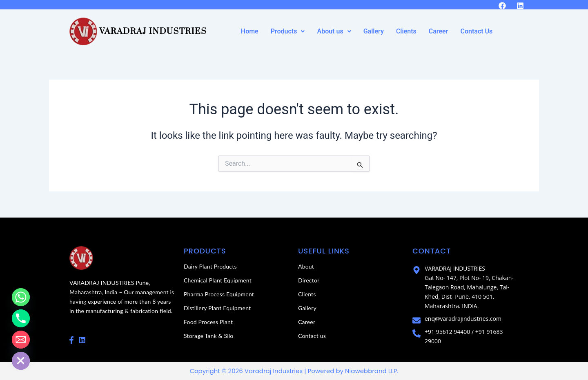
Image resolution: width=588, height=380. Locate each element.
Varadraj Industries (153, 31)
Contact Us (476, 31)
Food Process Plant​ (208, 322)
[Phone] (21, 318)
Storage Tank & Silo (209, 336)
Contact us (312, 336)
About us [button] (334, 31)
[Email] (21, 340)
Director (309, 280)
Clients (406, 31)
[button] (288, 31)
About (306, 266)
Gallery (374, 31)
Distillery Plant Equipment (217, 308)
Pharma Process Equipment (219, 294)
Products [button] (288, 31)
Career (439, 31)
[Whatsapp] (21, 297)
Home (250, 31)
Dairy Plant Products (210, 266)
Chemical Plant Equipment (218, 280)
